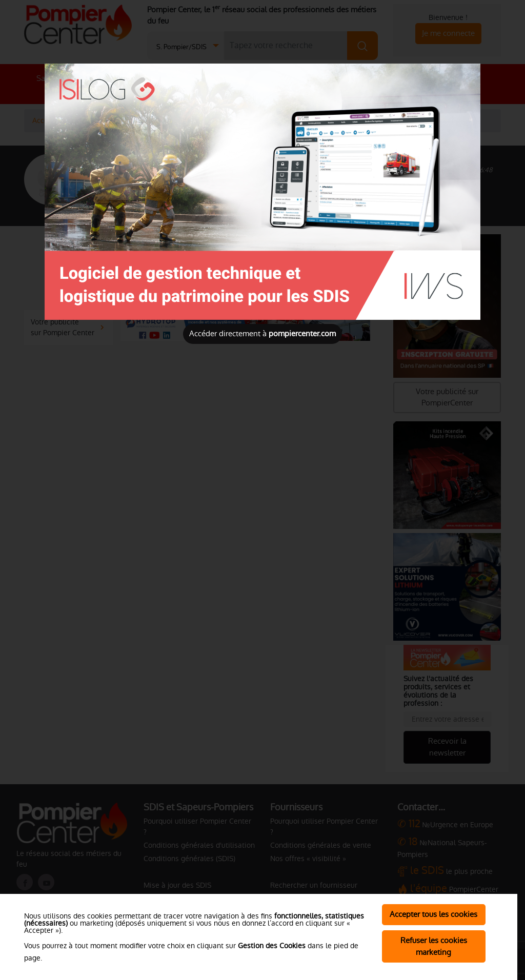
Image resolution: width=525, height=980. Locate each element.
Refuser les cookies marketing (434, 946)
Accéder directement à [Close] (262, 333)
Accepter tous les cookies (433, 914)
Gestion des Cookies (272, 946)
